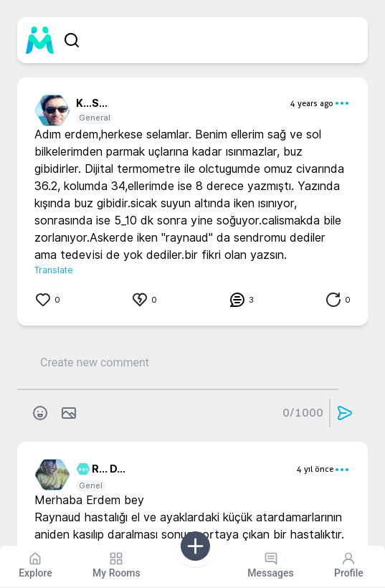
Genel (91, 485)
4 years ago (312, 103)
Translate (54, 270)
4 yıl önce (315, 469)
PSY (81, 469)
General (95, 118)
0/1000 (303, 413)
